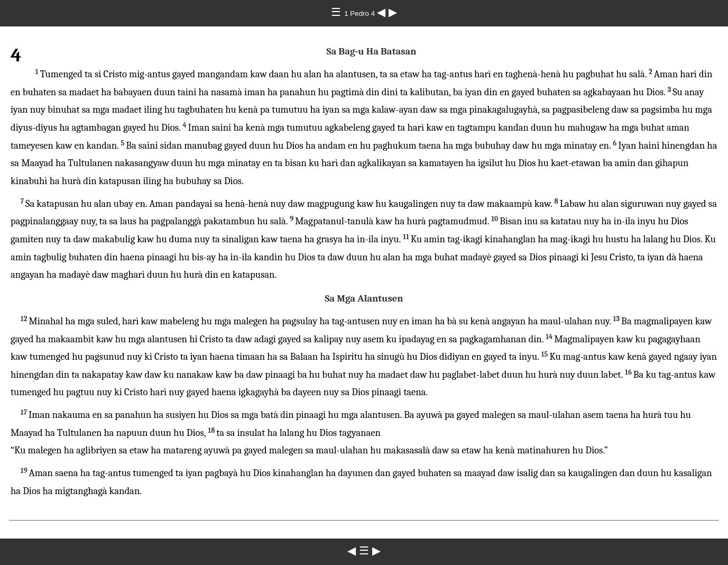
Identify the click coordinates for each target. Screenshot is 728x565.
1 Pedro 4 (361, 13)
